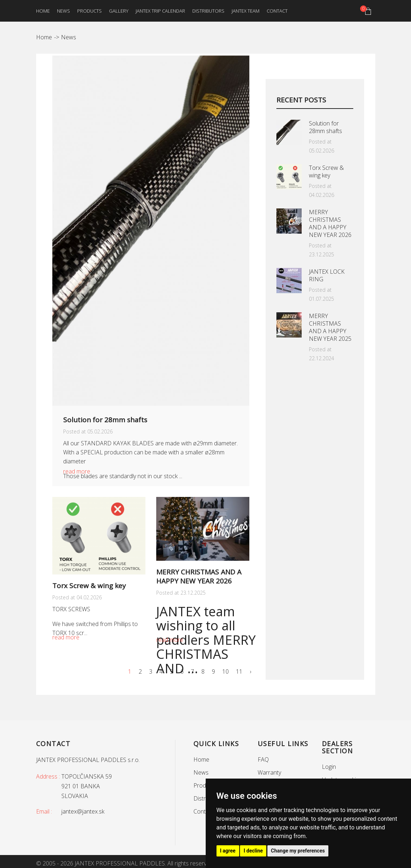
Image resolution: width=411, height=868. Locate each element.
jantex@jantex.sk (83, 811)
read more (77, 471)
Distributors (208, 11)
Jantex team (246, 11)
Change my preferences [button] (298, 851)
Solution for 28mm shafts (105, 420)
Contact (277, 11)
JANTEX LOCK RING (327, 275)
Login (329, 767)
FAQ (263, 759)
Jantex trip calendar (160, 11)
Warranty (269, 772)
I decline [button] (253, 851)
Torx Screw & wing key (89, 586)
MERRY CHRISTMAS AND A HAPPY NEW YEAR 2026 (199, 576)
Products (89, 11)
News (64, 11)
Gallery (119, 11)
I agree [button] (228, 851)
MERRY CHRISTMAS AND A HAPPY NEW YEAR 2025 (330, 327)
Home (43, 11)
